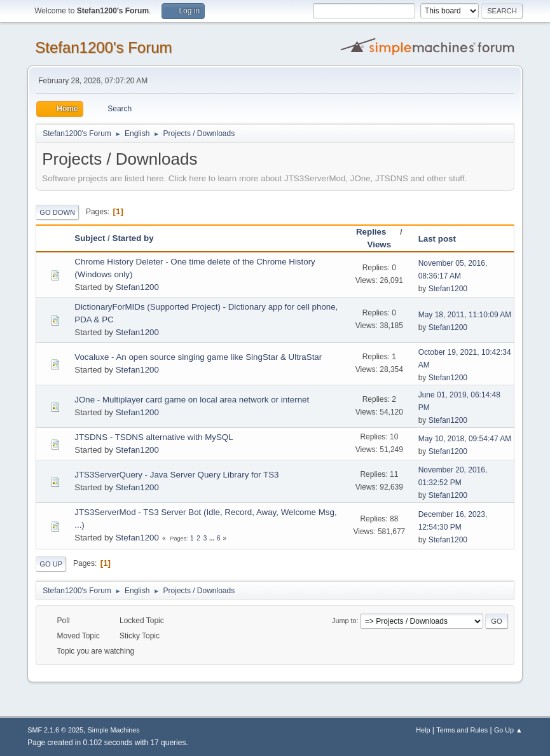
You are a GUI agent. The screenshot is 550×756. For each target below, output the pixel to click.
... (213, 538)
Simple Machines (114, 730)
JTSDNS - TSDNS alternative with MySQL (154, 437)
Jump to (344, 621)
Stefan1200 (137, 287)
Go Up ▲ (508, 730)
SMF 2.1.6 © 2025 (55, 730)
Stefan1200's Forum (103, 47)
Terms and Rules (462, 730)
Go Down (57, 212)
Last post (437, 239)
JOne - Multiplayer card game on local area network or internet (192, 400)
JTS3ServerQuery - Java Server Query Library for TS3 (176, 475)
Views (380, 244)
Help (423, 730)
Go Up (51, 564)
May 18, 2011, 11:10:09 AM (465, 315)
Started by (133, 238)
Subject (90, 238)
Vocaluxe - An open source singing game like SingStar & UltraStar (198, 357)
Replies (377, 232)
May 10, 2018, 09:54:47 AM (465, 439)
